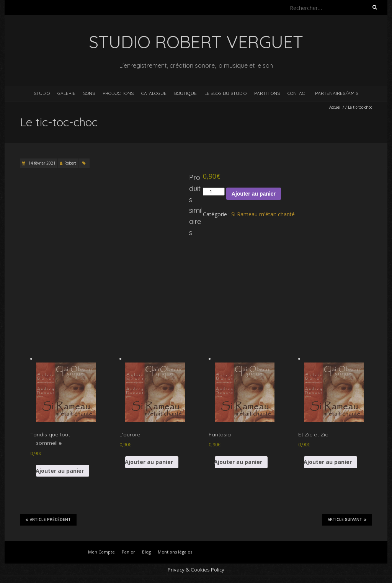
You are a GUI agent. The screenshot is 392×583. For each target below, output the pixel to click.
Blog (146, 552)
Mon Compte (101, 552)
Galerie (66, 93)
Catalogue (154, 93)
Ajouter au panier (254, 194)
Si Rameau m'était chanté (263, 214)
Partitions (267, 93)
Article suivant (347, 519)
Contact (297, 93)
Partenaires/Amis (337, 93)
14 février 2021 (41, 163)
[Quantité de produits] (214, 192)
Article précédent (48, 519)
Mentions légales (175, 552)
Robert (70, 163)
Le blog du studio (225, 93)
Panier (128, 552)
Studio (42, 93)
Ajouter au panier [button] (60, 471)
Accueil (335, 107)
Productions (118, 93)
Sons (89, 93)
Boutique (185, 93)
